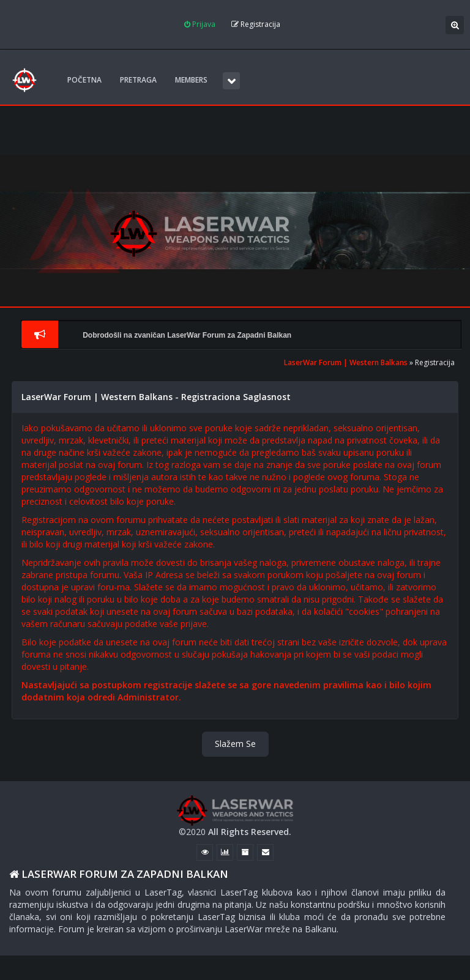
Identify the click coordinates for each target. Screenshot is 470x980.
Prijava (200, 24)
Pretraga (138, 80)
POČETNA (84, 80)
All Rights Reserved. (250, 832)
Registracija (256, 24)
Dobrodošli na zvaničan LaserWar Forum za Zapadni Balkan (187, 335)
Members (191, 80)
